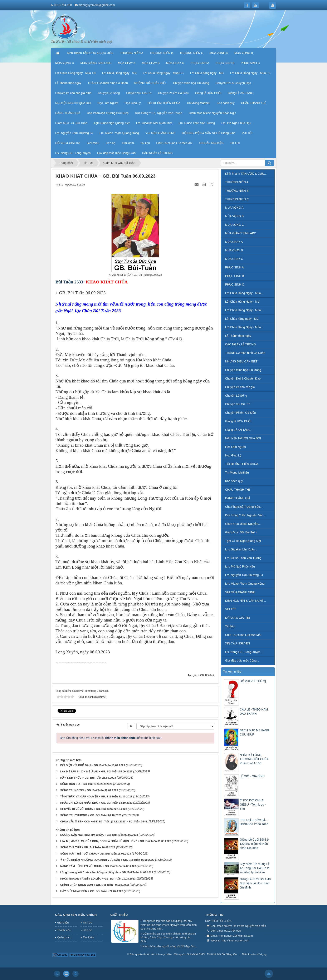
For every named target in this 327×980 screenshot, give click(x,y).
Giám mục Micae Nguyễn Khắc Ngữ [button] (212, 113)
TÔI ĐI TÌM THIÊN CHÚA (242, 464)
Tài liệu (230, 626)
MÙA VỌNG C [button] (65, 63)
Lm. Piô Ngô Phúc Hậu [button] (236, 123)
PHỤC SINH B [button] (225, 63)
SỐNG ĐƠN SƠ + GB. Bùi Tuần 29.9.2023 (86, 784)
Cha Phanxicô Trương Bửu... (244, 507)
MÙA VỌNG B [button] (244, 53)
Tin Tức (87, 923)
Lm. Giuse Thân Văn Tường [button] (197, 123)
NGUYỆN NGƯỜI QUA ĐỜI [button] (73, 103)
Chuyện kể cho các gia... (241, 387)
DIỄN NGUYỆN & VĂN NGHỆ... (246, 601)
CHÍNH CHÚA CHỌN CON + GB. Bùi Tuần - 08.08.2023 (95, 885)
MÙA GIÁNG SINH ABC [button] (96, 63)
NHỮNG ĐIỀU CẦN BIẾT (241, 361)
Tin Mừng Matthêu (237, 472)
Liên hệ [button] (111, 143)
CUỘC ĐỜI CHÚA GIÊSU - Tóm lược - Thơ (253, 805)
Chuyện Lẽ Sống (236, 396)
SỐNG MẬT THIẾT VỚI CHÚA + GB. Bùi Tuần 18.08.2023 (96, 854)
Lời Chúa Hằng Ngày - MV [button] (119, 73)
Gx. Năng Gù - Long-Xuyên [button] (73, 153)
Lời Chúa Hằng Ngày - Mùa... (244, 293)
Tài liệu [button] (145, 143)
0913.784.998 (63, 5)
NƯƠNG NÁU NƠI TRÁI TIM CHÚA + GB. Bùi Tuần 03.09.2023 (99, 835)
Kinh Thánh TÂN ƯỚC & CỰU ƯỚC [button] (90, 53)
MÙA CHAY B (234, 250)
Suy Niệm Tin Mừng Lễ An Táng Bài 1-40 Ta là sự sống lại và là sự (255, 868)
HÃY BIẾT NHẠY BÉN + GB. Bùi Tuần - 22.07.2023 (92, 891)
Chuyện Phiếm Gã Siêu (241, 413)
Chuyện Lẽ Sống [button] (109, 93)
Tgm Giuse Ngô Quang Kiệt (243, 541)
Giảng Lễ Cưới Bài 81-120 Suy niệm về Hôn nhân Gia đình (255, 844)
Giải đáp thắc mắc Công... (242, 660)
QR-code (60, 955)
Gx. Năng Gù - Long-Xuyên (243, 652)
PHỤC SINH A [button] (200, 63)
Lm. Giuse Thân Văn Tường (243, 558)
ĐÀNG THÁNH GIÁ (238, 498)
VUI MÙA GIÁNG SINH (240, 592)
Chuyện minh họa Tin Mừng (243, 370)
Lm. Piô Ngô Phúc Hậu (240, 566)
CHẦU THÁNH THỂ (238, 490)
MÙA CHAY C (234, 259)
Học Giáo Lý (233, 455)
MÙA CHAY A (234, 242)
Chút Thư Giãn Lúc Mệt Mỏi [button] (174, 143)
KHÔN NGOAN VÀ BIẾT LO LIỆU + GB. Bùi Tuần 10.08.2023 (98, 879)
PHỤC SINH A (235, 267)
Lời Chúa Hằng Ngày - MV (242, 302)
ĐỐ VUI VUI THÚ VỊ (253, 681)
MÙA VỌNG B (235, 216)
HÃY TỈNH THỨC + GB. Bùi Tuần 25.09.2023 (88, 778)
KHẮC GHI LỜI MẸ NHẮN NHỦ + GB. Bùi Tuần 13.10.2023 (96, 803)
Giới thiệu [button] (93, 143)
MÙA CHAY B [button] (151, 63)
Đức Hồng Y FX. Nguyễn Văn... (246, 515)
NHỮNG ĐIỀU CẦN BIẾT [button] (150, 83)
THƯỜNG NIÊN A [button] (131, 53)
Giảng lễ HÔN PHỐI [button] (208, 93)
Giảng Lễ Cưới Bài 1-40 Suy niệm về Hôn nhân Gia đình (255, 883)
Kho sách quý (234, 481)
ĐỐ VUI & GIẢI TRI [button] (68, 143)
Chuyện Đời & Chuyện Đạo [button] (233, 83)
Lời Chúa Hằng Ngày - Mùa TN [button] (75, 73)
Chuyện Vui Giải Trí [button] (139, 93)
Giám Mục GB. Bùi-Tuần (241, 532)
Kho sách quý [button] (226, 103)
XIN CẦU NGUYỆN (238, 643)
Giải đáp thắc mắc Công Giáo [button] (116, 153)
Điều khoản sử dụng (254, 954)
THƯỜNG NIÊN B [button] (161, 53)
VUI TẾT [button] (247, 133)
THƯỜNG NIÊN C (237, 199)
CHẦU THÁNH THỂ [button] (254, 103)
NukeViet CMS (196, 954)
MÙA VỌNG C (235, 225)
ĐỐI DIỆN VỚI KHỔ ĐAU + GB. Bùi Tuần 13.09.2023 (93, 765)
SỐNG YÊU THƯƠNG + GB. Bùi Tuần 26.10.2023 (91, 815)
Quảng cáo (64, 937)
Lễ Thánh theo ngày (238, 336)
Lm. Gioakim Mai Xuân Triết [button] (154, 123)
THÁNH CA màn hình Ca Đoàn (245, 353)
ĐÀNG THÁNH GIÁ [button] (68, 113)
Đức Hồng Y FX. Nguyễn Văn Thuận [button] (159, 113)
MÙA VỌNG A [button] (219, 53)
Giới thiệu (63, 923)
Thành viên (64, 930)
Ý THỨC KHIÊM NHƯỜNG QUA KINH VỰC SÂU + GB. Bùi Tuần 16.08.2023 (107, 860)
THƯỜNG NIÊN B (237, 191)
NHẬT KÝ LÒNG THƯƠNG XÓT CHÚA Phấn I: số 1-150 (254, 759)
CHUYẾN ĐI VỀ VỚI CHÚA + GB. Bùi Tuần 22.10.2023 (94, 809)
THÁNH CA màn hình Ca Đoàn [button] (108, 83)
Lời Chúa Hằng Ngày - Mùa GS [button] (163, 73)
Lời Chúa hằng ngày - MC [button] (207, 73)
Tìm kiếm (88, 937)
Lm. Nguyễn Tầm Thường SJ (244, 575)
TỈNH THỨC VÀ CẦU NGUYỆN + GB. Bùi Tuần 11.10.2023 (96, 796)
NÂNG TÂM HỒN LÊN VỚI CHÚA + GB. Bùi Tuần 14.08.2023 (98, 866)
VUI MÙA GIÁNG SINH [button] (160, 133)
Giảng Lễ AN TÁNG (238, 430)
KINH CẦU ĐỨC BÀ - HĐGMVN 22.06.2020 (254, 822)
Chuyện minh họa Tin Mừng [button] (191, 83)
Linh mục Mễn (163, 954)
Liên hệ (87, 930)
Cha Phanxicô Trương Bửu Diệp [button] (108, 113)
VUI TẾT (231, 609)
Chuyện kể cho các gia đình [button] (73, 93)
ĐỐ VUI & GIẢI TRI (238, 618)
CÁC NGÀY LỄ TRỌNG (241, 344)
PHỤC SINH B (235, 276)
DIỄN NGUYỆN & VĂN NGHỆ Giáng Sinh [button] (209, 133)
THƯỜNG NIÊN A (237, 182)
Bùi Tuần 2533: (70, 282)
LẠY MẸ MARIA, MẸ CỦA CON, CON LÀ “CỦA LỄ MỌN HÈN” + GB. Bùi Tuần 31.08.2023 (116, 841)
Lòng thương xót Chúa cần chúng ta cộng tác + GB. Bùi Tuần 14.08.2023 (107, 872)
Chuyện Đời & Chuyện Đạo (243, 378)
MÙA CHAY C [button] (175, 63)
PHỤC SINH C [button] (250, 63)
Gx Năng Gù (229, 954)
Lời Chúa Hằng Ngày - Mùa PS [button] (250, 73)
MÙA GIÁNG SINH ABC (241, 233)
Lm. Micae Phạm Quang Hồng (245, 584)
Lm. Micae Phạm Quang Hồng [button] (119, 133)
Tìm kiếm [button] (128, 143)
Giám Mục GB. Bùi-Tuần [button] (71, 123)
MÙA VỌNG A (234, 208)
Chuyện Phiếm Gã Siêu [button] (173, 93)
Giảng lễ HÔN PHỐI (238, 421)
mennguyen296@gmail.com (97, 5)
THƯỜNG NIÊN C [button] (191, 53)
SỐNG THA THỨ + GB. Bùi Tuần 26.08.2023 (88, 847)
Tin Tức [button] (235, 143)
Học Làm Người (236, 447)
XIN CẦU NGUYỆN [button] (211, 143)
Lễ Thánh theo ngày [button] (68, 83)
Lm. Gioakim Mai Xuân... (241, 549)
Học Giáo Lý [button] (133, 103)
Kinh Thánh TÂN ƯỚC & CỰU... (246, 174)
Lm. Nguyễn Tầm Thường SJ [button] (74, 133)
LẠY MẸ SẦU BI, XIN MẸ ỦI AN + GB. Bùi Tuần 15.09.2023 (96, 771)
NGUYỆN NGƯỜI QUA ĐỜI (243, 438)
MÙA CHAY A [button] (127, 63)
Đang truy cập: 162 (83, 955)
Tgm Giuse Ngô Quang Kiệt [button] (112, 123)
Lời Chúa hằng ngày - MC (242, 319)
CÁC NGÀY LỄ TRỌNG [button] (157, 153)
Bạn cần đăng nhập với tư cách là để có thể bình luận (111, 738)
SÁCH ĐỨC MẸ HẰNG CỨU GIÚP (255, 732)
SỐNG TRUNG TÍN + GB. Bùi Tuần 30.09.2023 (89, 790)
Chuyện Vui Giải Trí (238, 404)
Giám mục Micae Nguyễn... (243, 524)
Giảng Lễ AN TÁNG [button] (240, 93)
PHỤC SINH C (235, 284)
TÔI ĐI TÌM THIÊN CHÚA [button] (164, 103)
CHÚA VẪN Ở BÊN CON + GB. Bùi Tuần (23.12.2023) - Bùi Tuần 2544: (104, 821)
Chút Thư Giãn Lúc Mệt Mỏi (243, 635)
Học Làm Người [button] (108, 103)
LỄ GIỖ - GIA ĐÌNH (252, 776)
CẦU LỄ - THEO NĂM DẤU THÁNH (254, 712)
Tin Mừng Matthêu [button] (199, 103)
